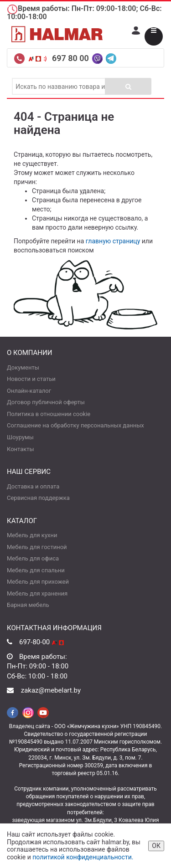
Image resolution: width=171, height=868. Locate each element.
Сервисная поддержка (38, 498)
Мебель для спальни (36, 570)
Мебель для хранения (37, 593)
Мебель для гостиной (37, 547)
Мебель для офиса (33, 558)
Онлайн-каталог (29, 391)
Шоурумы (20, 437)
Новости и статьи (31, 379)
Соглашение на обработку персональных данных (75, 425)
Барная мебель (28, 605)
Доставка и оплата (33, 486)
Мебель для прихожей (38, 582)
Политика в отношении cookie (49, 414)
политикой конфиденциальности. (83, 857)
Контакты (21, 449)
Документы (23, 367)
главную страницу (113, 241)
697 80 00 (71, 58)
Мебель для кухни (32, 535)
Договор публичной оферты (46, 402)
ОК (156, 846)
